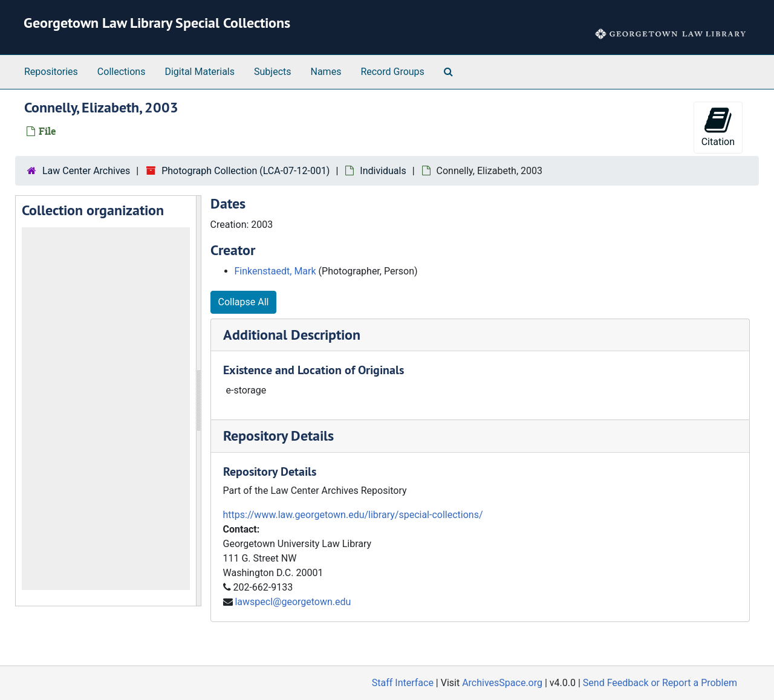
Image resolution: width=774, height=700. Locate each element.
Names (326, 72)
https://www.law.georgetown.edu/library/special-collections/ (353, 515)
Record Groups (392, 72)
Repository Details (278, 436)
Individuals (383, 171)
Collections (122, 72)
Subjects (272, 72)
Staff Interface (403, 683)
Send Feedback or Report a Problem (660, 683)
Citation (718, 127)
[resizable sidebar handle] (198, 401)
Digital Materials (200, 72)
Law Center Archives (86, 171)
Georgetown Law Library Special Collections (157, 23)
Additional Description (292, 335)
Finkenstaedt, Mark (275, 271)
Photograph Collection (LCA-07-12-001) (246, 171)
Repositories (51, 72)
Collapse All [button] (244, 302)
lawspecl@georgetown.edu (293, 602)
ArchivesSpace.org (502, 683)
